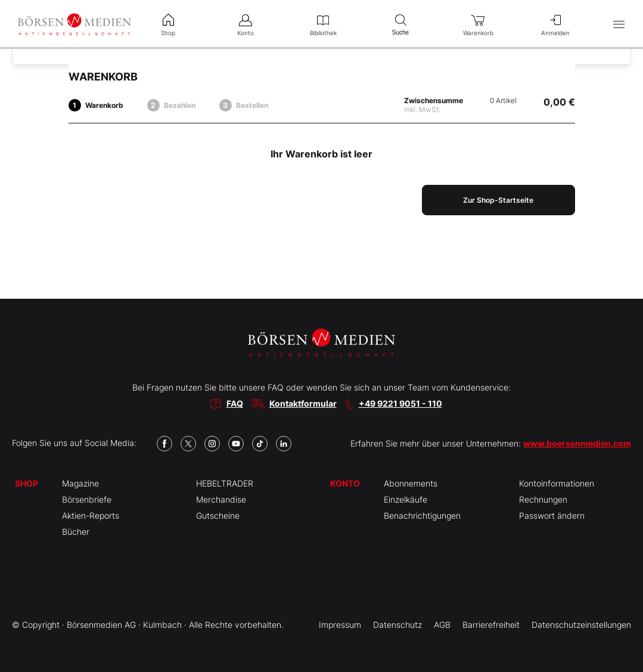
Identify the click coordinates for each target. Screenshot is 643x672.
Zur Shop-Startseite (498, 200)
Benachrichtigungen (422, 515)
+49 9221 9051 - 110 (400, 403)
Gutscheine (218, 515)
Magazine (80, 483)
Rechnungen (543, 499)
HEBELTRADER (225, 483)
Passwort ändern (552, 515)
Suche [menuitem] (400, 24)
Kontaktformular (303, 403)
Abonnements (411, 483)
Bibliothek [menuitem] (323, 24)
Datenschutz (397, 625)
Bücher (76, 532)
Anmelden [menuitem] (555, 24)
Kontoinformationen (557, 483)
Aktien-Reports (91, 515)
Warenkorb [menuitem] (478, 24)
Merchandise (221, 499)
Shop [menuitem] (168, 24)
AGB (442, 625)
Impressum (340, 625)
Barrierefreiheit (491, 625)
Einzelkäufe (406, 499)
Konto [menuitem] (246, 24)
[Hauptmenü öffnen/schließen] (619, 24)
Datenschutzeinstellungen (581, 625)
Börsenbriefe (87, 499)
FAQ (235, 403)
